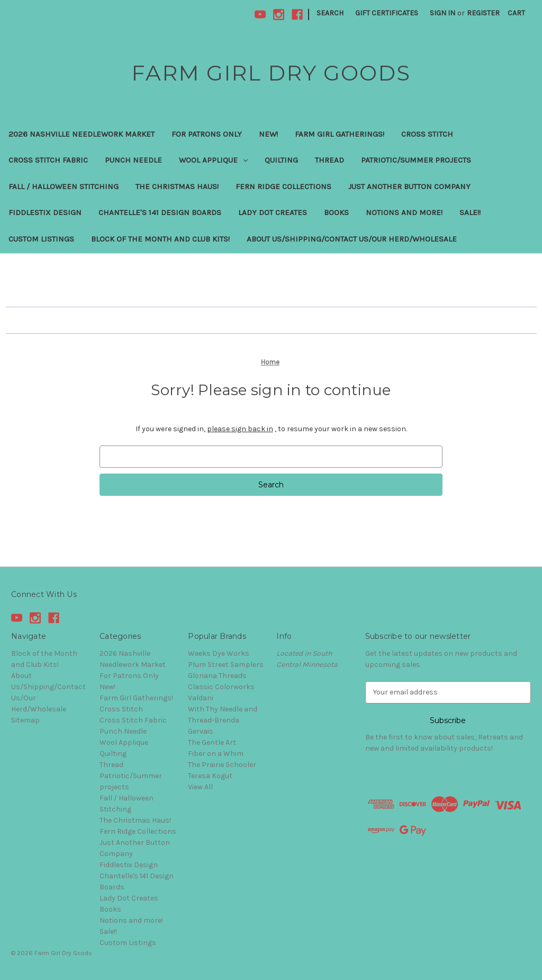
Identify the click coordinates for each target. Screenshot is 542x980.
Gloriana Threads (217, 676)
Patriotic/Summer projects (416, 160)
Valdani (201, 698)
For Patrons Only (207, 134)
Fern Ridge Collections (283, 186)
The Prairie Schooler (222, 765)
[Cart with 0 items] (516, 13)
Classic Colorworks (221, 687)
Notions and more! (404, 212)
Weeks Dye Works (219, 653)
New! (268, 134)
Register (483, 13)
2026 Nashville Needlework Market (82, 134)
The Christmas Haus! (177, 186)
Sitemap (25, 720)
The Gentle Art (212, 742)
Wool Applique (213, 160)
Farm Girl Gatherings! (340, 134)
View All (200, 787)
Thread (329, 160)
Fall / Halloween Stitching (64, 186)
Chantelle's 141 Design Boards (160, 212)
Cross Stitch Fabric (48, 160)
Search (330, 13)
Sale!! (470, 212)
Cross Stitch (427, 134)
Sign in (442, 13)
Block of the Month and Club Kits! (160, 239)
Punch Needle (133, 160)
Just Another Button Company (409, 186)
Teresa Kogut (210, 776)
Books (336, 212)
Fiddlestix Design (45, 212)
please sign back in (240, 429)
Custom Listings (41, 239)
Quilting (281, 160)
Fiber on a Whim (216, 754)
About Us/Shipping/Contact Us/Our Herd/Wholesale (352, 239)
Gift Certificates (387, 13)
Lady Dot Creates (273, 212)
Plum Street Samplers (226, 665)
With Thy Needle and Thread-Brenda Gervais (223, 720)
